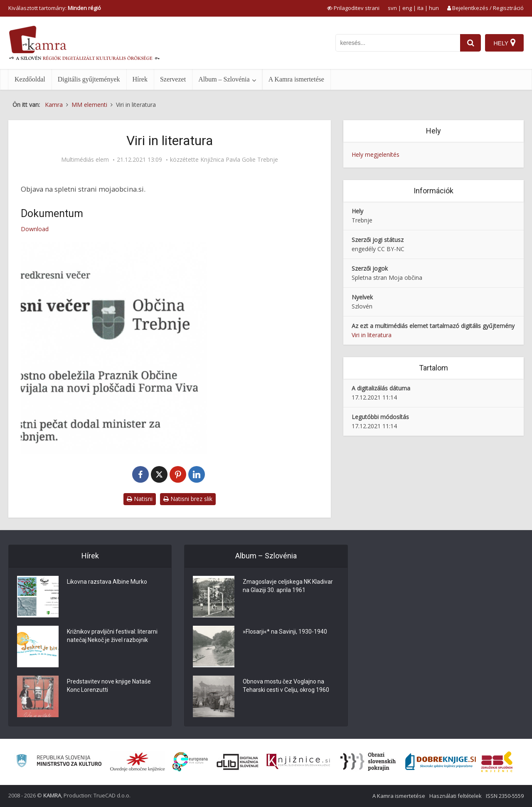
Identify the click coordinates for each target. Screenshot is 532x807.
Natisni (140, 499)
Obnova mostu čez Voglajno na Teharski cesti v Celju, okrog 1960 (286, 686)
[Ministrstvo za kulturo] (59, 762)
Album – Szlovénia (224, 79)
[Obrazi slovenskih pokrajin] (368, 762)
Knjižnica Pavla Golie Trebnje (239, 160)
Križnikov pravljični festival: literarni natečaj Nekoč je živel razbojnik (112, 636)
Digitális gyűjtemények (89, 79)
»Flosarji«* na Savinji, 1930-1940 (285, 632)
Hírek (140, 79)
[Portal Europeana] (190, 762)
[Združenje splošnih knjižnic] (497, 762)
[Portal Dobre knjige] (441, 762)
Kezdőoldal (30, 79)
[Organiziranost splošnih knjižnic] (138, 762)
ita (420, 8)
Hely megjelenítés (376, 154)
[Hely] (504, 43)
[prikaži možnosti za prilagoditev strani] (353, 8)
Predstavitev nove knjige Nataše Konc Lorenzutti (109, 686)
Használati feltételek (456, 796)
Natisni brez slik (188, 499)
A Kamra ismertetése (296, 79)
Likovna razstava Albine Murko (107, 582)
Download (35, 229)
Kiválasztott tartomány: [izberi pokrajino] (55, 8)
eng (407, 8)
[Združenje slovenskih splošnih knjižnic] (298, 762)
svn (392, 8)
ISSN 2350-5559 (505, 796)
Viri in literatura (372, 335)
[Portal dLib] (238, 762)
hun (434, 8)
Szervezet (173, 79)
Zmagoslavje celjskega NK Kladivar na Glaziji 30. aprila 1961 (288, 586)
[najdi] (470, 43)
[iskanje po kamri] (398, 43)
